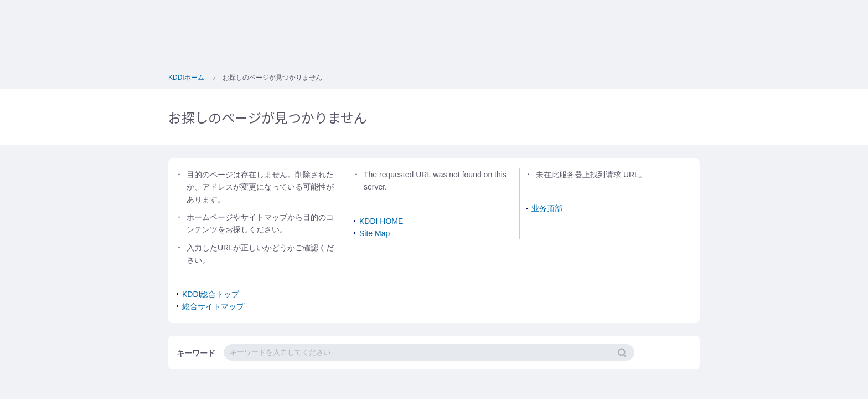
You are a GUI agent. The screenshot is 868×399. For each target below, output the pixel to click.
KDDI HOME (381, 221)
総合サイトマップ (213, 306)
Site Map (374, 233)
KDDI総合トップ (211, 294)
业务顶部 (547, 208)
